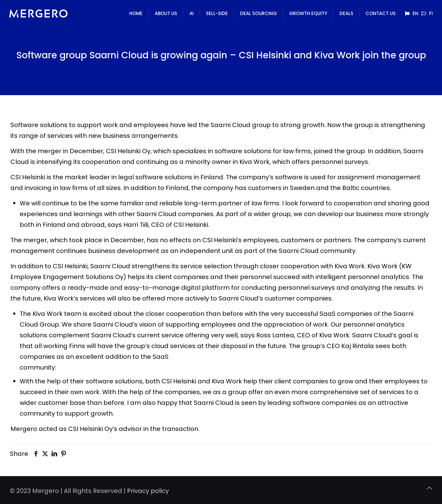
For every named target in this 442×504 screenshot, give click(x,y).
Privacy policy (148, 491)
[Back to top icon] (429, 488)
